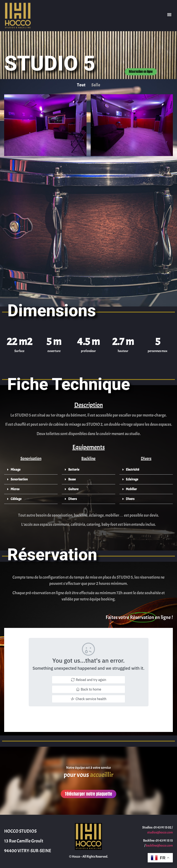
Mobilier (131, 489)
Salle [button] (96, 85)
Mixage (15, 470)
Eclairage (132, 479)
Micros (15, 489)
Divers (72, 499)
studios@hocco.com (160, 832)
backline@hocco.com (159, 845)
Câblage (16, 499)
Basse (72, 479)
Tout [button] (81, 85)
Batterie (74, 470)
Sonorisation (19, 479)
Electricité (132, 470)
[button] (169, 15)
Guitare (73, 489)
